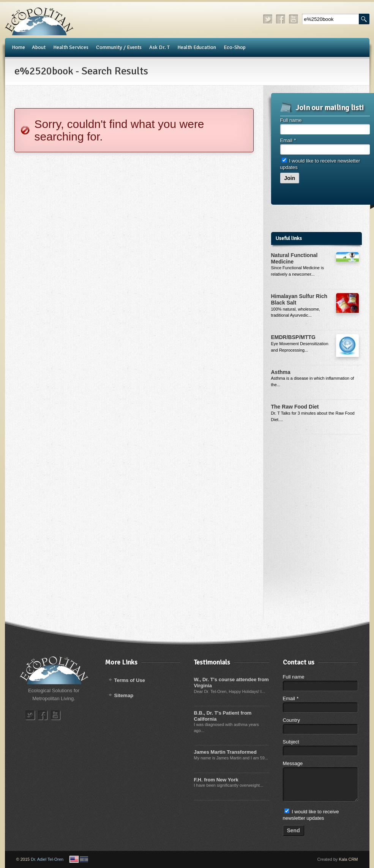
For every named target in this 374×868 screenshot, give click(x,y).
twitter (268, 19)
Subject (291, 742)
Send (294, 830)
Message (293, 763)
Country (292, 720)
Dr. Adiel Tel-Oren (47, 859)
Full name (291, 120)
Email (288, 140)
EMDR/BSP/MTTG (293, 337)
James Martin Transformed (225, 752)
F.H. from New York (216, 780)
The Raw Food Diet (295, 407)
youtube (294, 19)
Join (290, 178)
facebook (281, 19)
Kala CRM (348, 859)
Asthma (281, 372)
